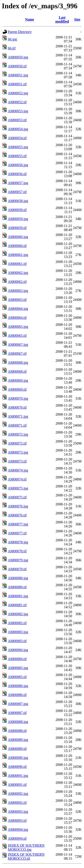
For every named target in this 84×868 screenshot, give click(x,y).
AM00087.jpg (18, 704)
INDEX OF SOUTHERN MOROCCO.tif (26, 856)
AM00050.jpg (18, 57)
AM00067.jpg (18, 345)
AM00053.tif (17, 120)
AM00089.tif (17, 749)
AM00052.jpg (18, 93)
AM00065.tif (17, 336)
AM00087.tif (17, 713)
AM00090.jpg (18, 758)
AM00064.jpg (18, 309)
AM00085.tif (17, 677)
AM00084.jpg (18, 650)
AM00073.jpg (18, 452)
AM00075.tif (17, 497)
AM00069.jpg (18, 380)
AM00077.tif (17, 533)
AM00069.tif (17, 389)
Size (77, 19)
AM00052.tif (17, 102)
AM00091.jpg (18, 776)
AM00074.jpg (18, 470)
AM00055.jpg (18, 147)
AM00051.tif (17, 84)
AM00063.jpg (18, 291)
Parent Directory (20, 32)
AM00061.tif (17, 264)
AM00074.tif (17, 479)
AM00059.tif (17, 228)
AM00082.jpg (18, 614)
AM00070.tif (17, 407)
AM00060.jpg (18, 237)
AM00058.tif (17, 210)
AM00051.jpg (18, 75)
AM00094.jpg (18, 829)
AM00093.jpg (18, 812)
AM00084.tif (17, 659)
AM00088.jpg (18, 722)
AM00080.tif (17, 587)
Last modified (62, 19)
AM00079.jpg (18, 560)
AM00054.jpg (18, 129)
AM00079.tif (17, 569)
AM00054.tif (17, 138)
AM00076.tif (17, 515)
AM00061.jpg (18, 255)
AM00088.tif (17, 731)
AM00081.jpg (18, 596)
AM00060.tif (17, 246)
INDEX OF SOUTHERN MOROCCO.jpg (26, 847)
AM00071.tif (17, 425)
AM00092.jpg (18, 794)
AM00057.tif (17, 192)
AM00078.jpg (18, 542)
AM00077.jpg (18, 524)
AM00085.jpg (18, 668)
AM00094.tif (17, 838)
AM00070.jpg (18, 398)
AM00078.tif (17, 551)
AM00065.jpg (18, 327)
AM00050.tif (17, 66)
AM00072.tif (17, 443)
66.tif (12, 48)
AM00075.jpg (18, 488)
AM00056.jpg (18, 165)
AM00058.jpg (18, 201)
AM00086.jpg (18, 686)
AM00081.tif (17, 605)
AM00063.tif (17, 300)
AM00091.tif (17, 785)
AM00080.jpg (18, 578)
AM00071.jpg (18, 416)
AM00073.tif (17, 461)
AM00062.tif (17, 282)
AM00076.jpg (18, 506)
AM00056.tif (17, 174)
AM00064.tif (17, 318)
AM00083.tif (17, 641)
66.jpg (12, 39)
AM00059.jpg (18, 219)
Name (30, 19)
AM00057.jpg (18, 183)
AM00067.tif (17, 354)
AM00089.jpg (18, 740)
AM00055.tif (17, 156)
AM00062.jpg (18, 273)
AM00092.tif (17, 803)
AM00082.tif (17, 623)
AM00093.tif (17, 821)
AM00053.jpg (18, 111)
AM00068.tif (17, 371)
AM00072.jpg (18, 434)
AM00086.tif (17, 695)
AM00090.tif (17, 767)
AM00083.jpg (18, 632)
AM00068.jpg (18, 362)
